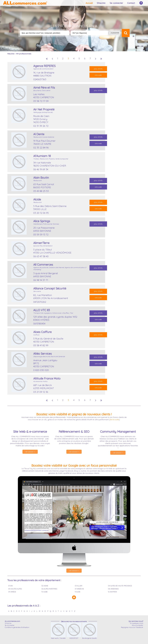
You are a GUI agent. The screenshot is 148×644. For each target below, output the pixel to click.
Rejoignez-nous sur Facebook (132, 627)
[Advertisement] (121, 100)
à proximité (114, 33)
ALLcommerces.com (12, 621)
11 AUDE (78, 592)
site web (98, 75)
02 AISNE (45, 586)
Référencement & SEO (74, 432)
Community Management (118, 432)
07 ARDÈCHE (79, 589)
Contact (131, 3)
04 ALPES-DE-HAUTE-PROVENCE (120, 586)
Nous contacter (138, 625)
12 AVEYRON (112, 592)
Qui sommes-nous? (136, 621)
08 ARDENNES (113, 589)
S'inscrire (101, 3)
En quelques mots (137, 623)
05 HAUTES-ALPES (15, 589)
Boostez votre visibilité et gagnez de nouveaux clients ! (74, 414)
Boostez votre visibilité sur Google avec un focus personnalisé (74, 465)
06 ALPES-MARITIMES (49, 589)
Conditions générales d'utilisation (17, 627)
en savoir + (30, 452)
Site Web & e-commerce (30, 432)
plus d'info (98, 69)
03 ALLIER (78, 586)
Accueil (89, 3)
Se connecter (116, 3)
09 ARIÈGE (12, 592)
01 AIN (10, 586)
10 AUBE (44, 592)
